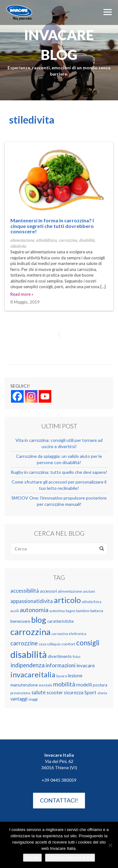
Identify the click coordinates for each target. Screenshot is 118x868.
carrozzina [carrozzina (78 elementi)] (31, 632)
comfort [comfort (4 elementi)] (68, 644)
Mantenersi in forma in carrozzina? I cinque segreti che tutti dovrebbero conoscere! (52, 226)
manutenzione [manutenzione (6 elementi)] (24, 685)
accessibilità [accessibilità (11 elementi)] (25, 591)
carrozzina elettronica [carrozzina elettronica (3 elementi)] (69, 634)
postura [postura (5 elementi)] (100, 685)
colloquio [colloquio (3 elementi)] (54, 644)
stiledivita (18, 246)
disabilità (87, 240)
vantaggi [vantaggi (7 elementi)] (19, 699)
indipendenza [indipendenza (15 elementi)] (28, 665)
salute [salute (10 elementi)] (39, 692)
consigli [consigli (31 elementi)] (88, 643)
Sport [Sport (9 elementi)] (90, 692)
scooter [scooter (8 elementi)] (55, 692)
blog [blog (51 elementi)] (39, 620)
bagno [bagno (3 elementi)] (70, 611)
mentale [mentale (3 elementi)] (45, 685)
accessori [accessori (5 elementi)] (48, 591)
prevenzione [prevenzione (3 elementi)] (20, 693)
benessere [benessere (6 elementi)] (20, 621)
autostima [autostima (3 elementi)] (57, 611)
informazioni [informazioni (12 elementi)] (61, 665)
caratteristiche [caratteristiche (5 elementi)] (60, 621)
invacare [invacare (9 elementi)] (86, 665)
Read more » (22, 294)
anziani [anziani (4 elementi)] (89, 591)
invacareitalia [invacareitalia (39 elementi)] (33, 675)
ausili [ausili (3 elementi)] (15, 611)
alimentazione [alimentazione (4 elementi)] (70, 591)
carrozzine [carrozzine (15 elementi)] (24, 643)
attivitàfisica (47, 240)
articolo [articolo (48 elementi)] (67, 600)
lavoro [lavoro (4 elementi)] (62, 676)
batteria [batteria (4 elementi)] (97, 611)
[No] (110, 845)
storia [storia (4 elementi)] (102, 693)
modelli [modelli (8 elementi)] (84, 685)
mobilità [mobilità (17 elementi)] (64, 684)
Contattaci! (59, 800)
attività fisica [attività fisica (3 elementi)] (92, 602)
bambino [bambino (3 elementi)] (83, 611)
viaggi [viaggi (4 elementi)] (33, 699)
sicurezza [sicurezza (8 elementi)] (74, 692)
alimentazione (22, 240)
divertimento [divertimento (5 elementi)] (60, 656)
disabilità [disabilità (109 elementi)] (29, 654)
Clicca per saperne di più (70, 857)
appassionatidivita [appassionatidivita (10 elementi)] (32, 601)
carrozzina (68, 240)
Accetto (32, 857)
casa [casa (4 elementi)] (42, 644)
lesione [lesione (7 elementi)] (75, 676)
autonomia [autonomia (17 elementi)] (34, 610)
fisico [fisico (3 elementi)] (76, 656)
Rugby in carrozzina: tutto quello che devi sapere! (59, 472)
